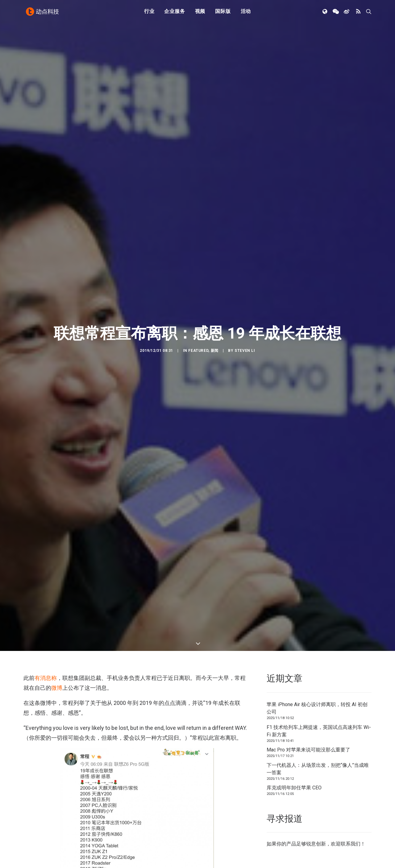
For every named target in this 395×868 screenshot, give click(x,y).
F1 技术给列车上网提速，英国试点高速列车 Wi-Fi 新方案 (319, 731)
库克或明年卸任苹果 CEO (294, 788)
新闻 (215, 351)
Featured (198, 351)
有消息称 (46, 678)
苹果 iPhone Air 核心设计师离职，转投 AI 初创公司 (317, 708)
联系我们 (351, 844)
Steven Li (245, 351)
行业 (149, 13)
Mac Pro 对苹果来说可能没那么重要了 (308, 750)
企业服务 (175, 13)
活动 (246, 13)
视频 (200, 13)
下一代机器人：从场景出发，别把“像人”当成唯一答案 (318, 769)
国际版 (223, 13)
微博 (57, 688)
